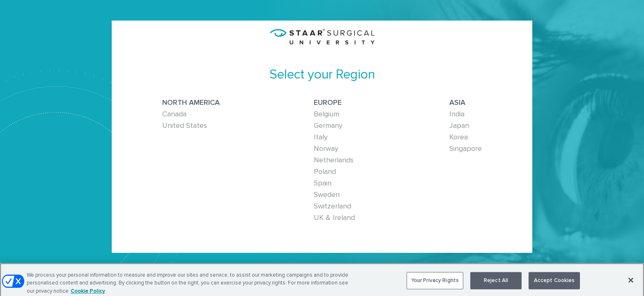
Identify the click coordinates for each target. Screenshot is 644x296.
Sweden (327, 194)
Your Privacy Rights (435, 282)
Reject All (496, 282)
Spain (323, 183)
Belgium (327, 114)
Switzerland (332, 206)
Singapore (466, 148)
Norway (326, 148)
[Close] (631, 282)
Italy (321, 137)
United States (185, 125)
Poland (325, 171)
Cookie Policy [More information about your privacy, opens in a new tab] (88, 292)
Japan (459, 125)
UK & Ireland (334, 217)
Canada (174, 114)
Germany (328, 125)
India (457, 114)
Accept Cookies (554, 282)
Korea (459, 137)
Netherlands (334, 160)
